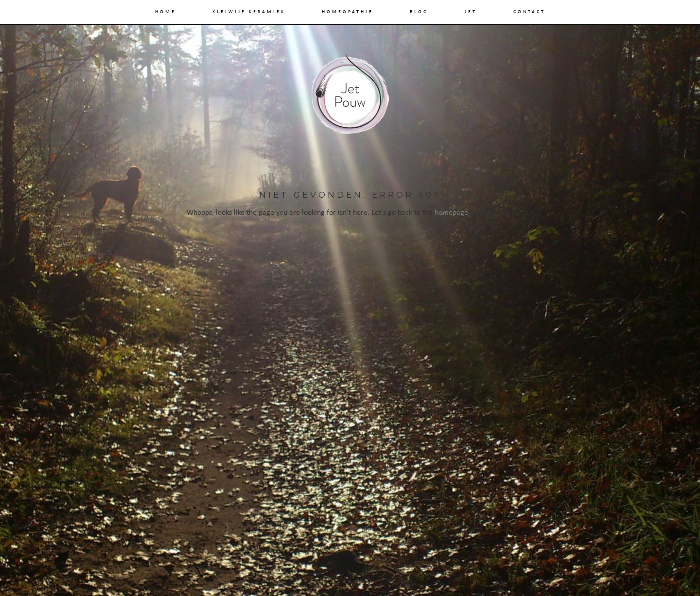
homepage (451, 213)
